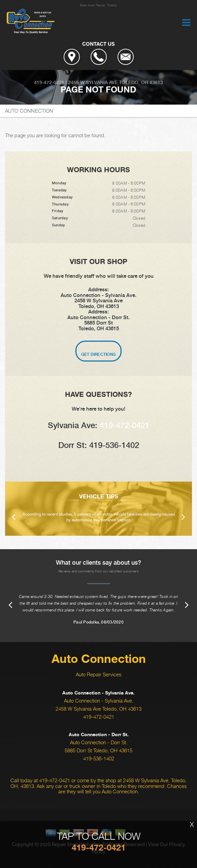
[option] (99, 509)
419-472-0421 (49, 82)
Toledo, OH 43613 (141, 82)
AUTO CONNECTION (29, 111)
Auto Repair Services (99, 674)
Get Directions (99, 354)
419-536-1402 (99, 758)
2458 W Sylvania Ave (93, 82)
